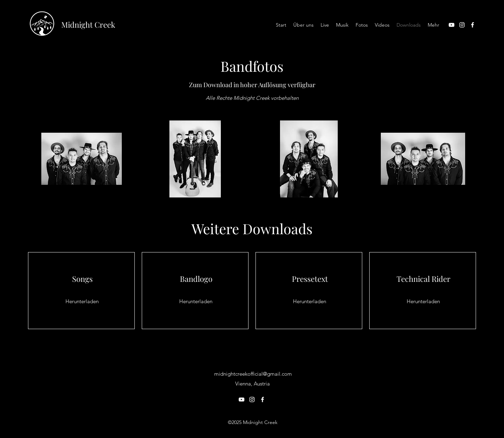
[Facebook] (472, 25)
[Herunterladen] (82, 301)
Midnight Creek (88, 25)
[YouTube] (451, 25)
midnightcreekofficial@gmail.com (253, 374)
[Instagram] (462, 25)
